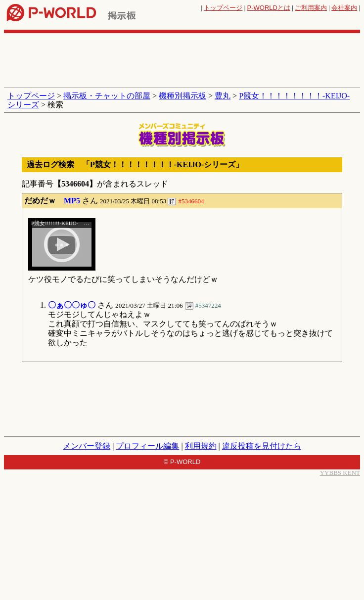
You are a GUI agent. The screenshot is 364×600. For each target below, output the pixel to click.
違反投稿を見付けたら (262, 446)
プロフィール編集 (147, 446)
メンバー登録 (87, 446)
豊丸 (223, 96)
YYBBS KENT (340, 473)
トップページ (223, 8)
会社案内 (344, 8)
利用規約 (201, 446)
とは (269, 8)
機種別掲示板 (182, 96)
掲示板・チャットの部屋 (107, 96)
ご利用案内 (311, 8)
